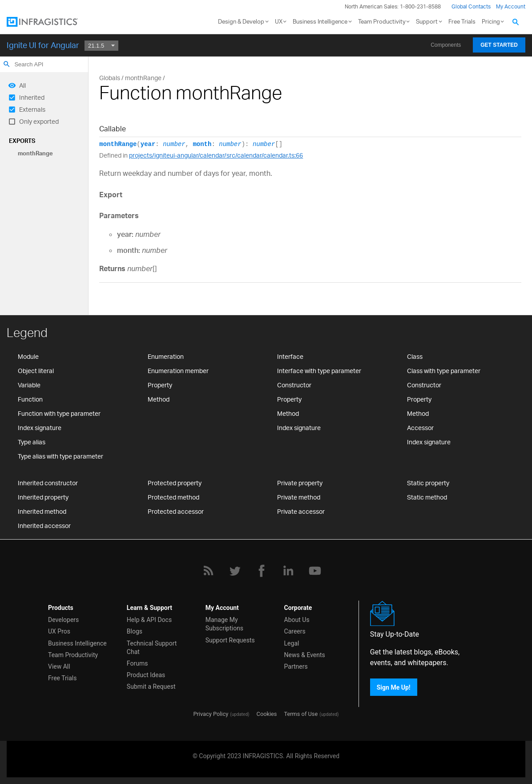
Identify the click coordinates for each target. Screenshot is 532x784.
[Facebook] (262, 571)
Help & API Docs (149, 620)
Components (446, 45)
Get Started (499, 45)
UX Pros (59, 631)
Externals (32, 109)
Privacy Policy (211, 714)
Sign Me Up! (394, 687)
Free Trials (462, 21)
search (7, 64)
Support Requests (230, 640)
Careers (295, 631)
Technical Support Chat (152, 648)
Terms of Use (301, 714)
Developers (63, 620)
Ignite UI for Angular (43, 45)
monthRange (35, 153)
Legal (292, 643)
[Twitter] (235, 571)
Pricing (491, 21)
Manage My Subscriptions (224, 624)
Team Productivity (382, 21)
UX (279, 21)
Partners (296, 666)
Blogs (135, 631)
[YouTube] (315, 571)
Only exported (39, 121)
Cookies (267, 714)
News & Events (305, 655)
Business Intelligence (320, 21)
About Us (297, 620)
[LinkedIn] (288, 571)
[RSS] (208, 571)
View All (59, 666)
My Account (511, 6)
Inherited (32, 97)
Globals (110, 78)
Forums (137, 663)
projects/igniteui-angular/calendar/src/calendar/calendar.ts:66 (216, 155)
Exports (22, 141)
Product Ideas (146, 675)
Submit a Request (151, 687)
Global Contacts (471, 6)
